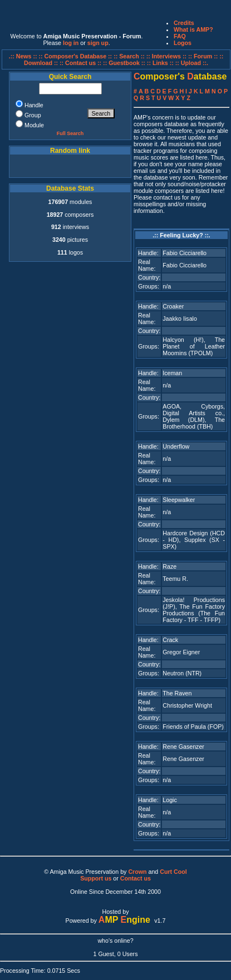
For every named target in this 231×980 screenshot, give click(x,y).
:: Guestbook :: (124, 63)
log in (71, 43)
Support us (96, 878)
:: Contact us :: (80, 63)
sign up (98, 43)
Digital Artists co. (193, 413)
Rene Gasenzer (183, 747)
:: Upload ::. (192, 63)
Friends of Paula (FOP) (193, 727)
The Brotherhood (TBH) (194, 423)
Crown (137, 872)
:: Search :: (130, 56)
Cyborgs (212, 406)
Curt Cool (173, 872)
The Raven (177, 693)
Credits (184, 23)
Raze (169, 566)
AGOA (171, 406)
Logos (183, 43)
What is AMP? (193, 29)
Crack (170, 640)
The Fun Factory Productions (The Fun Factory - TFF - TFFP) (194, 613)
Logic (169, 800)
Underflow (176, 446)
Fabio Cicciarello (185, 253)
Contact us (136, 878)
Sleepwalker (179, 500)
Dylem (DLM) (183, 420)
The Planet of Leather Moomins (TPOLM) (194, 346)
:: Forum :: (204, 56)
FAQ (180, 36)
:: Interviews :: (167, 56)
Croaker (173, 306)
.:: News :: (24, 56)
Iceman (172, 373)
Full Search (70, 133)
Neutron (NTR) (182, 673)
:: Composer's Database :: (77, 56)
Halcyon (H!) (183, 340)
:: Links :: (160, 63)
